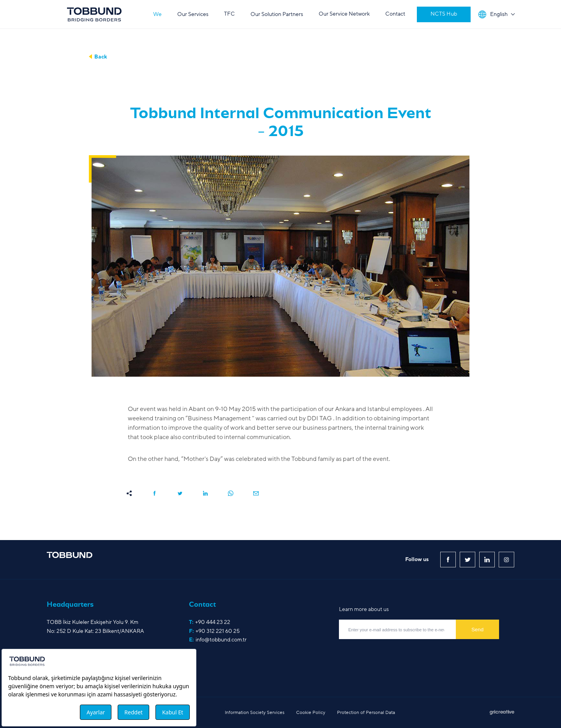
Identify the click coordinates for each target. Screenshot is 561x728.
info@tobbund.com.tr (221, 640)
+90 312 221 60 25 (218, 631)
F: (214, 631)
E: (218, 640)
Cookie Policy (311, 712)
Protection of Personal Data (366, 712)
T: (210, 622)
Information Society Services (255, 712)
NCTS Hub (444, 14)
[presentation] (398, 656)
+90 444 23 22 (213, 622)
